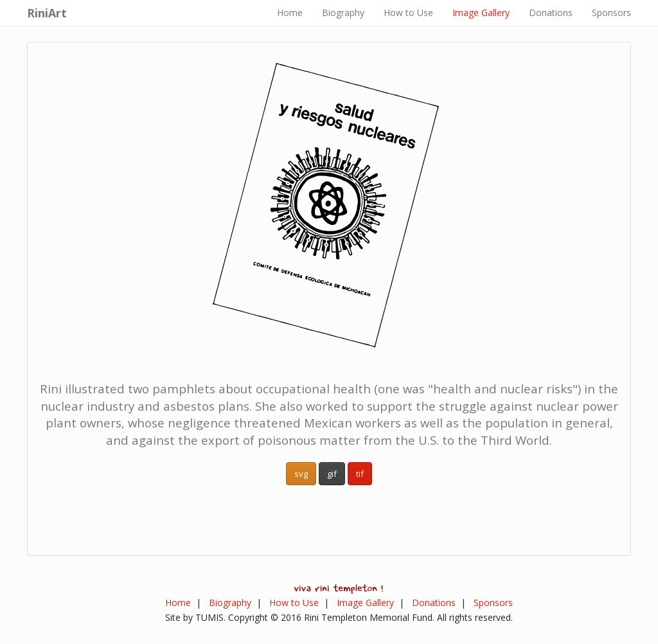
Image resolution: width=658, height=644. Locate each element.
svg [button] (301, 474)
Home (290, 13)
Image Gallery (481, 13)
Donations (551, 13)
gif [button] (332, 474)
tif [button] (360, 474)
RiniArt (47, 13)
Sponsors (611, 13)
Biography (343, 13)
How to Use (408, 13)
